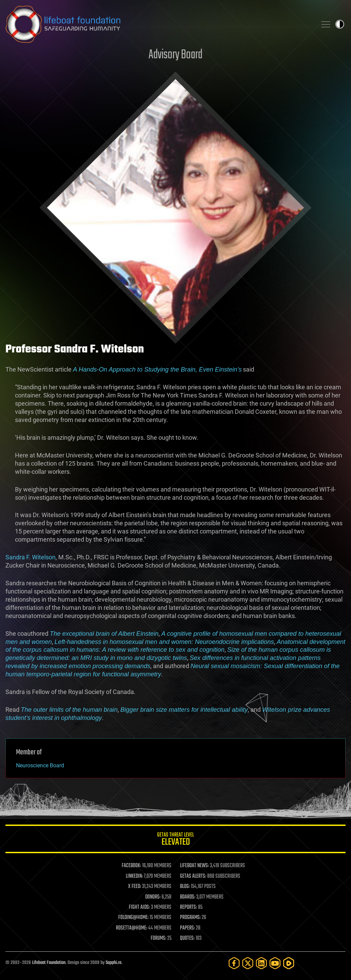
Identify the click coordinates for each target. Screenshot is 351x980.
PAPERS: (187, 928)
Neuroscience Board (40, 765)
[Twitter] (248, 963)
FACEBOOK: (131, 866)
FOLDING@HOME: (133, 918)
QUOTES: (187, 938)
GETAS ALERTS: (193, 876)
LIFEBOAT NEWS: (194, 866)
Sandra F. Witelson (30, 557)
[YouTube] (275, 963)
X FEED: (135, 887)
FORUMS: (158, 938)
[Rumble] (289, 963)
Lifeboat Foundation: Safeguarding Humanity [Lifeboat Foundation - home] (158, 24)
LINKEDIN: (134, 876)
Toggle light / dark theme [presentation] (340, 24)
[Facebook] (234, 963)
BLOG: (185, 887)
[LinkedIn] (261, 963)
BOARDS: (188, 897)
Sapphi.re (113, 963)
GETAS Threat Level (175, 840)
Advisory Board (175, 55)
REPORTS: (188, 907)
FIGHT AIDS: (139, 907)
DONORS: (153, 897)
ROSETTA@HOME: (132, 928)
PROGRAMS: (190, 918)
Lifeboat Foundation (49, 963)
